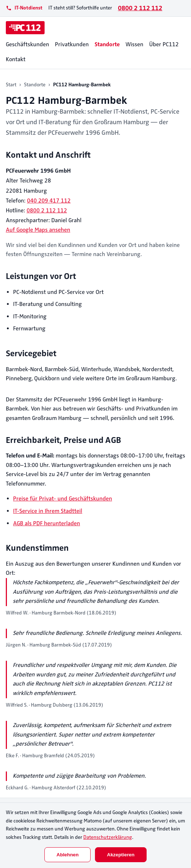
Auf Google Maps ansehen (38, 230)
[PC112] (25, 28)
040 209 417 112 (49, 201)
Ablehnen (67, 855)
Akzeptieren (121, 855)
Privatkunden (72, 44)
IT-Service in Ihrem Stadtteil (48, 511)
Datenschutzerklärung (108, 837)
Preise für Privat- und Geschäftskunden (63, 499)
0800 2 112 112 (140, 8)
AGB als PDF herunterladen (47, 523)
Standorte (107, 44)
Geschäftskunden (27, 44)
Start (11, 85)
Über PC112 (164, 44)
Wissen (134, 44)
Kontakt (16, 59)
